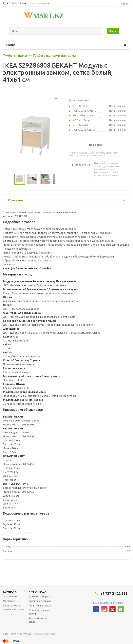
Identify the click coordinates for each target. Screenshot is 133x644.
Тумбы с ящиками (17, 56)
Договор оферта (39, 596)
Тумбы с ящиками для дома (54, 56)
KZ (122, 4)
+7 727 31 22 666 (16, 3)
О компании (10, 596)
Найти (113, 31)
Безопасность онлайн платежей (13, 607)
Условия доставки (40, 601)
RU (126, 4)
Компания (11, 592)
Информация (38, 592)
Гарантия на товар (40, 605)
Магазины (9, 601)
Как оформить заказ (38, 620)
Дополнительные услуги (39, 612)
